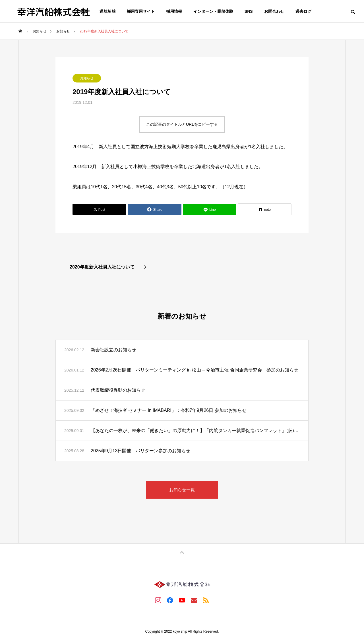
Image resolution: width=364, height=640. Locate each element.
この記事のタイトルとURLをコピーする (182, 124)
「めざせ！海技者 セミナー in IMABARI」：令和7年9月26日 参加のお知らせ (169, 410)
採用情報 (174, 11)
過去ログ (303, 11)
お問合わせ (274, 11)
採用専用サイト (141, 11)
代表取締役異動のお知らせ (118, 390)
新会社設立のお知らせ (113, 350)
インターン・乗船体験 (213, 11)
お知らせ (87, 78)
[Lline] (210, 209)
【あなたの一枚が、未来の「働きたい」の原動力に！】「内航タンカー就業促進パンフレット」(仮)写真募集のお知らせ (195, 431)
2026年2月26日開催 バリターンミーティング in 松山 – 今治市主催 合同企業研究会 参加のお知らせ (195, 370)
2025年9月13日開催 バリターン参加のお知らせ (140, 451)
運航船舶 (107, 11)
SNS (249, 11)
